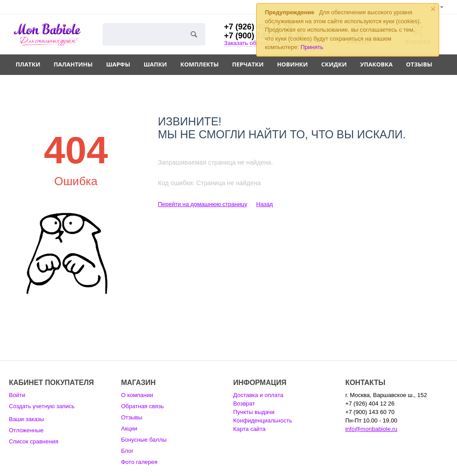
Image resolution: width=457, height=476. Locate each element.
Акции (129, 428)
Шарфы (118, 64)
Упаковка (376, 64)
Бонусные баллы (144, 440)
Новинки (293, 64)
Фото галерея (139, 462)
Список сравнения (34, 441)
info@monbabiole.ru (372, 429)
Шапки (155, 64)
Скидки (334, 64)
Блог (127, 451)
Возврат (244, 404)
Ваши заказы (27, 419)
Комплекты (199, 64)
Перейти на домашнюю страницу (203, 204)
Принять (312, 47)
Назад (264, 204)
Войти (17, 395)
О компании (137, 395)
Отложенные (26, 430)
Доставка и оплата (258, 395)
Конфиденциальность (262, 420)
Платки (28, 64)
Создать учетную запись (42, 406)
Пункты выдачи (254, 412)
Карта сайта (249, 429)
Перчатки (248, 64)
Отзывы (419, 64)
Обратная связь (142, 406)
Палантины (73, 64)
